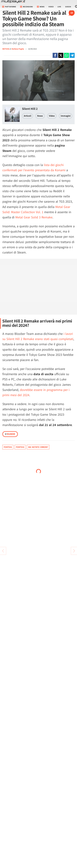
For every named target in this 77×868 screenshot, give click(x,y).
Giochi (68, 7)
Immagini (66, 116)
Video (51, 7)
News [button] (41, 7)
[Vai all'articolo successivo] (3, 551)
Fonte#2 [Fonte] (20, 447)
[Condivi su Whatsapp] (66, 55)
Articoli (27, 116)
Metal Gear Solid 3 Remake (34, 217)
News (40, 116)
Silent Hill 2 (30, 109)
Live (59, 7)
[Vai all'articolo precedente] (74, 551)
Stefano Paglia (18, 49)
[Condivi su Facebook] (55, 55)
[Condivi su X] (61, 55)
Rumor (10, 434)
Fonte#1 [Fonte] (8, 447)
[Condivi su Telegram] (72, 55)
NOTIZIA (6, 49)
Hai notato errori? (38, 447)
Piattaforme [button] (9, 7)
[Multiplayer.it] (13, 1)
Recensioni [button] (26, 7)
